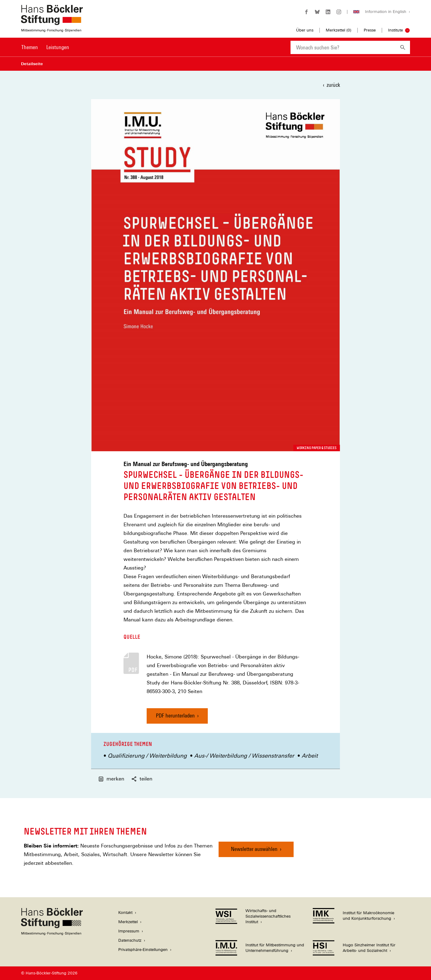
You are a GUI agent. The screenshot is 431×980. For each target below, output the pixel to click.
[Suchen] (403, 47)
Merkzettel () (339, 30)
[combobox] (343, 47)
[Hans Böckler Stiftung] (52, 934)
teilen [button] (142, 779)
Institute (395, 30)
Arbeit (310, 756)
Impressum (129, 931)
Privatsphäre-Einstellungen (143, 950)
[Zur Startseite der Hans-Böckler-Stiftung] (52, 29)
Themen (30, 47)
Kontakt (125, 913)
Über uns (305, 30)
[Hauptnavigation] (45, 47)
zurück (333, 85)
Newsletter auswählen (254, 849)
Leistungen (58, 47)
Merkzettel (128, 922)
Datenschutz (130, 940)
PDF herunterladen (175, 715)
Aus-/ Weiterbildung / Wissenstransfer (244, 756)
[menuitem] (30, 51)
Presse (370, 30)
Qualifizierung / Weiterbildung (147, 756)
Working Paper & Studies (317, 448)
